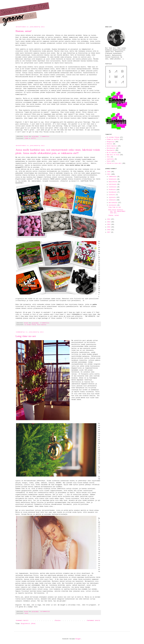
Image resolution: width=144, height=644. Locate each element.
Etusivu (58, 621)
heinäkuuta (113, 192)
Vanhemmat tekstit (94, 621)
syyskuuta (113, 197)
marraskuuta (113, 203)
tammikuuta (113, 177)
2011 (109, 174)
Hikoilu (110, 144)
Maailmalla (111, 150)
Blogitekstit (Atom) (28, 624)
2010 (109, 172)
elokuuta (112, 195)
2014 (109, 225)
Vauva (26, 613)
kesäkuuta (113, 190)
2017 (109, 232)
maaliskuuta (113, 182)
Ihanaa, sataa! (24, 31)
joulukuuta (113, 205)
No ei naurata (112, 153)
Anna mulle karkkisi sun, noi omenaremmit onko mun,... (117, 211)
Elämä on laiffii (30, 138)
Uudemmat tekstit (22, 621)
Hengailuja (111, 142)
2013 (109, 222)
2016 (109, 230)
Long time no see (26, 336)
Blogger (78, 639)
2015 (109, 227)
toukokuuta (113, 187)
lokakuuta (113, 200)
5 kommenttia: (45, 323)
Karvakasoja (111, 148)
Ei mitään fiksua (30, 325)
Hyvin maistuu (42, 325)
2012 (109, 219)
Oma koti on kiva (113, 155)
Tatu (108, 157)
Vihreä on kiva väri (114, 163)
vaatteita (110, 159)
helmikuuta (113, 179)
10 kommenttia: (45, 611)
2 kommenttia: (45, 136)
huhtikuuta (113, 184)
